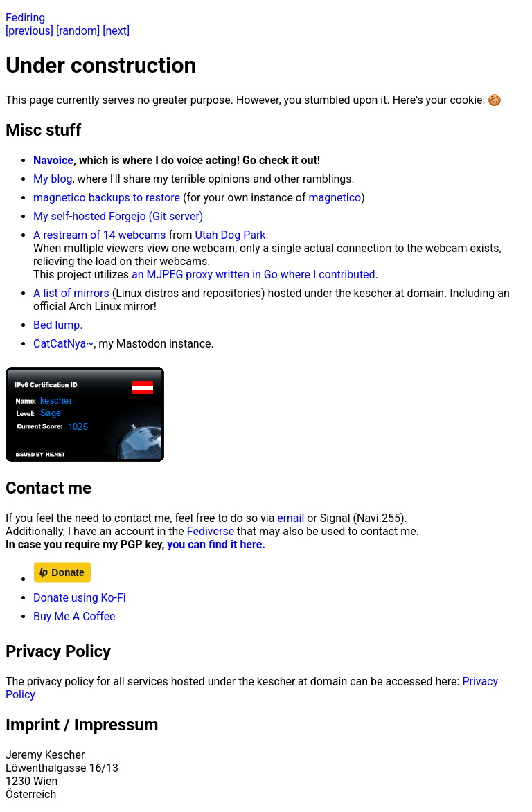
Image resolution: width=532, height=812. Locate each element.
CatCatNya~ (63, 344)
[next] (116, 31)
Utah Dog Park (231, 235)
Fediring (25, 18)
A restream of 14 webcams (100, 235)
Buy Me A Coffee (74, 616)
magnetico (335, 198)
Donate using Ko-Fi (80, 598)
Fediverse (211, 531)
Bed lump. (58, 325)
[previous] (29, 31)
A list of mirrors (71, 293)
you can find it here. (216, 544)
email (291, 518)
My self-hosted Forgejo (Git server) (118, 216)
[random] (78, 31)
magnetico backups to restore (107, 198)
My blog (53, 179)
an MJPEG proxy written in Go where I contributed (254, 274)
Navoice (53, 160)
